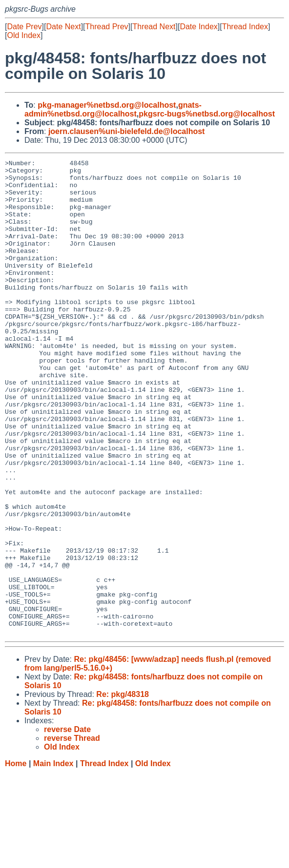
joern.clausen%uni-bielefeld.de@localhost (127, 131)
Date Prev (24, 27)
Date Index (198, 27)
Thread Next (154, 27)
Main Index (53, 858)
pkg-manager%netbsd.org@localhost (107, 105)
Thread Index (245, 27)
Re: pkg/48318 (123, 789)
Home (16, 858)
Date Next (63, 27)
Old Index (23, 35)
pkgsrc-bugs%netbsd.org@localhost (207, 114)
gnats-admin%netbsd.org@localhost (113, 109)
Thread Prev (107, 27)
